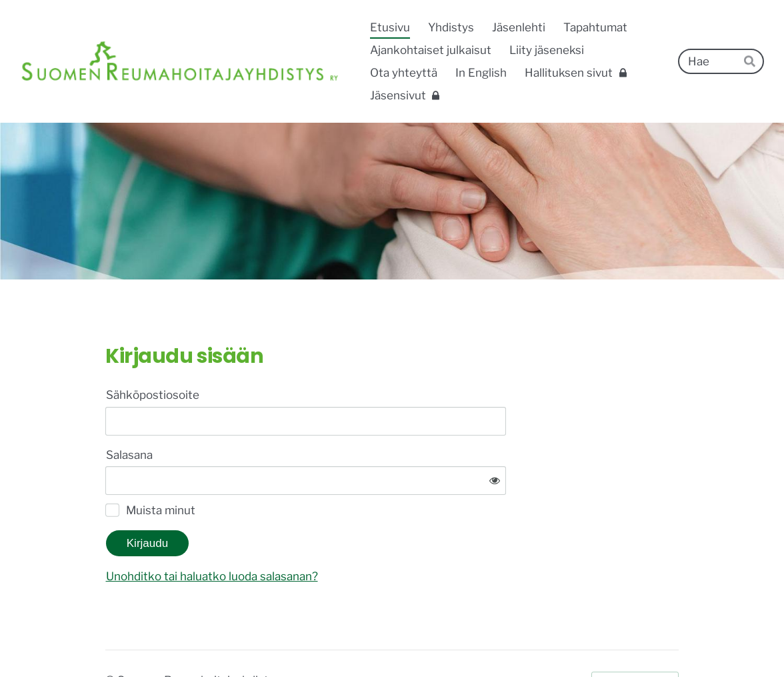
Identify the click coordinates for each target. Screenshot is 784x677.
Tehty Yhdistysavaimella (635, 639)
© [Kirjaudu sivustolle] (111, 639)
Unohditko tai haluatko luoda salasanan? (348, 535)
